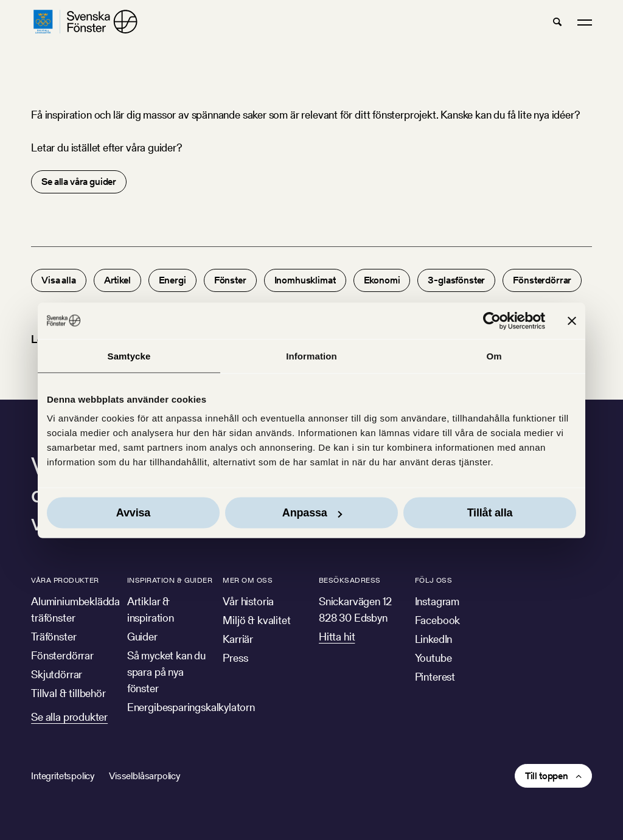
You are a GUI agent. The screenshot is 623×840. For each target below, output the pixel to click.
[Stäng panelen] (572, 321)
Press (235, 658)
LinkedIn (434, 639)
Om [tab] (494, 356)
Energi (172, 280)
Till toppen (547, 776)
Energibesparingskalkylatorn (191, 707)
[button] (557, 22)
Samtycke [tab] (129, 356)
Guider (142, 637)
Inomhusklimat (305, 280)
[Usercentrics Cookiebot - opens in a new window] (492, 321)
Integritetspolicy (63, 776)
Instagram (437, 601)
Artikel (117, 280)
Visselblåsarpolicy (144, 776)
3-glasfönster (456, 280)
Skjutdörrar (57, 674)
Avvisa (133, 513)
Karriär (238, 639)
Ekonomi (382, 280)
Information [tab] (311, 356)
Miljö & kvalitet (256, 620)
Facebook (438, 620)
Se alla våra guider (79, 182)
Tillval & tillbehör (68, 693)
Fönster (230, 280)
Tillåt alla (490, 513)
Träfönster (54, 637)
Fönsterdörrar (542, 280)
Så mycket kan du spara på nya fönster (166, 672)
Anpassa (312, 513)
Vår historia (248, 601)
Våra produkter (65, 580)
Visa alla (59, 280)
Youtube (433, 658)
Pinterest (435, 677)
